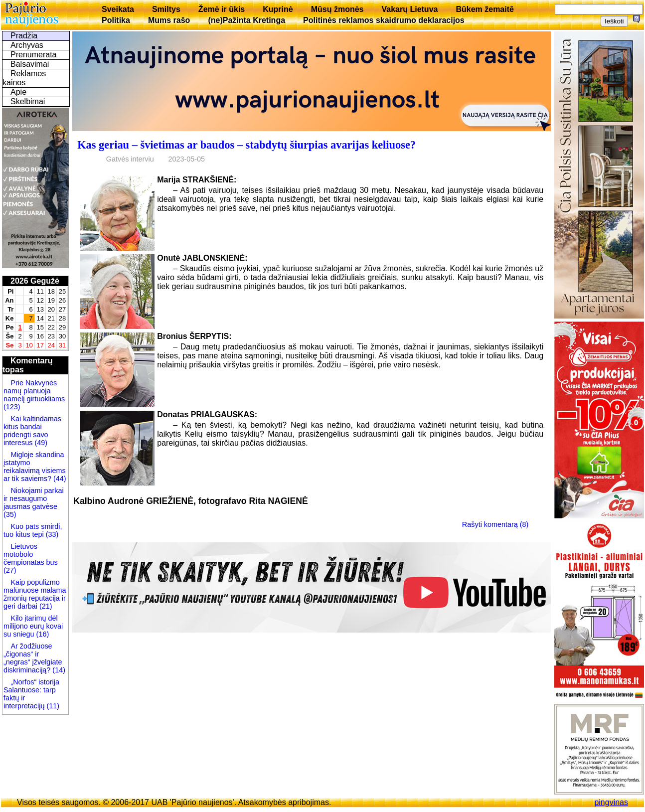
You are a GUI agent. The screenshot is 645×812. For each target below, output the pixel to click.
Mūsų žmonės (337, 9)
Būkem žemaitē (485, 9)
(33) (51, 534)
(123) (12, 407)
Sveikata (118, 9)
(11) (53, 706)
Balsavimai (30, 64)
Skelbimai (28, 101)
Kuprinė (278, 9)
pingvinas (611, 802)
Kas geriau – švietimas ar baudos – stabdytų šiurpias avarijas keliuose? (246, 145)
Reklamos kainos (24, 78)
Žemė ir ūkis (222, 9)
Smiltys (166, 9)
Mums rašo (169, 20)
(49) (40, 443)
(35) (10, 514)
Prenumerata (34, 55)
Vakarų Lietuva (409, 9)
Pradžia (24, 36)
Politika (116, 20)
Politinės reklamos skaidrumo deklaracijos (384, 20)
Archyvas (27, 45)
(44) (59, 479)
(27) (10, 570)
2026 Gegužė (35, 281)
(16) (42, 634)
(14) (58, 670)
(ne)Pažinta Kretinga (246, 20)
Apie (18, 92)
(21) (45, 606)
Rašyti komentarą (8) (495, 524)
